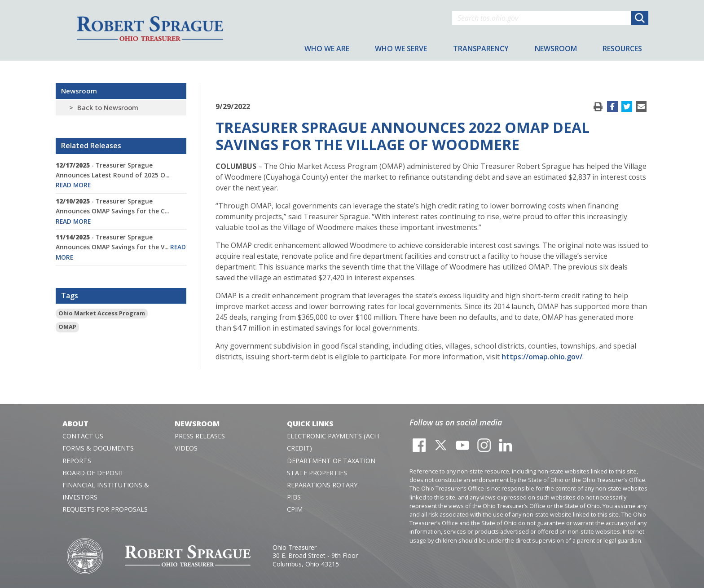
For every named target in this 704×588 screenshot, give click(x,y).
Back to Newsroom (108, 108)
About (75, 424)
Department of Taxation (331, 461)
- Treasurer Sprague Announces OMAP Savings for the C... (112, 211)
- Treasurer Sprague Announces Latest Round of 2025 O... (112, 175)
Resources (622, 49)
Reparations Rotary (322, 485)
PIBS (294, 497)
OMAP (67, 327)
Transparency (481, 49)
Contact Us (83, 436)
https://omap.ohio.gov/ (542, 357)
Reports (77, 461)
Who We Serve (401, 49)
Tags (70, 296)
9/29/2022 (233, 106)
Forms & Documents (98, 448)
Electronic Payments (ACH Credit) (333, 442)
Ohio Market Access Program (102, 313)
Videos (186, 448)
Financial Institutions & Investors (106, 491)
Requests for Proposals (105, 509)
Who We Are (327, 49)
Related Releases (91, 146)
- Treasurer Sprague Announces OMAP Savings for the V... (121, 247)
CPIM (295, 509)
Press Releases (200, 436)
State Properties (317, 473)
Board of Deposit (93, 473)
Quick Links (310, 424)
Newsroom (79, 91)
